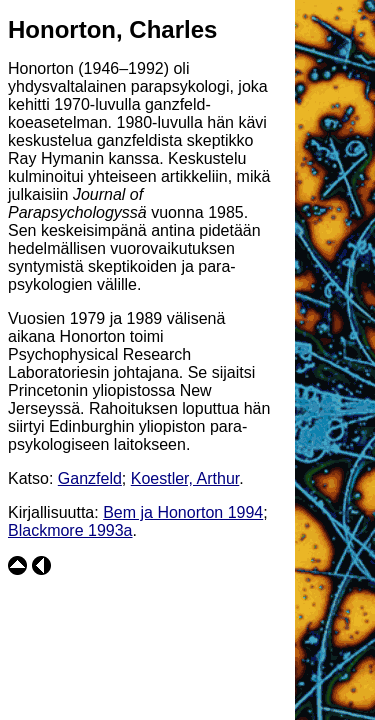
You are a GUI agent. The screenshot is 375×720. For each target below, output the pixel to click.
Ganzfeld (90, 478)
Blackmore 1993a (70, 530)
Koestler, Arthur (185, 478)
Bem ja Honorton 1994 (183, 512)
